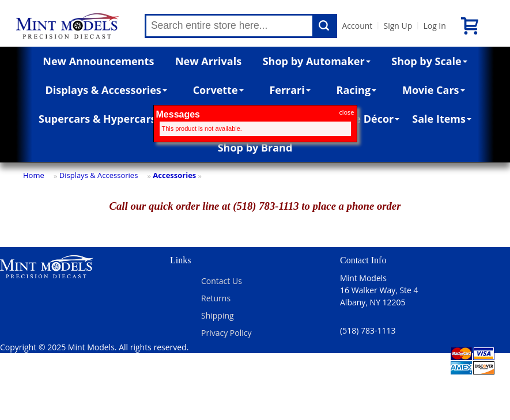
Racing (357, 90)
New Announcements (98, 61)
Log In (434, 26)
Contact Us (222, 281)
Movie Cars (434, 90)
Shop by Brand (255, 147)
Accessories (174, 175)
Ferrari (290, 90)
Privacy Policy (226, 333)
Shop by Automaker (317, 61)
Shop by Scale (429, 61)
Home (34, 175)
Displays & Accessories (106, 90)
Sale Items (442, 119)
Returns (216, 298)
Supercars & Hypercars (97, 119)
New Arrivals (208, 61)
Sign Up (398, 26)
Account (357, 26)
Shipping (218, 315)
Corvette (218, 90)
